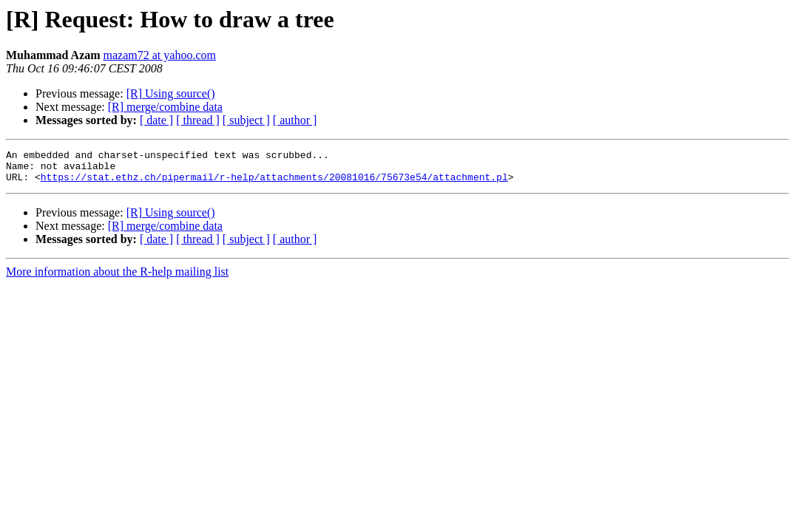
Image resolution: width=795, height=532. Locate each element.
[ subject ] (246, 120)
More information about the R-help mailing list (117, 278)
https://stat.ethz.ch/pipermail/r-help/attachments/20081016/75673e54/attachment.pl (274, 183)
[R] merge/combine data (165, 107)
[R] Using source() (171, 93)
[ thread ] (198, 120)
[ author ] (295, 120)
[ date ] (156, 120)
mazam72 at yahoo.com (160, 55)
